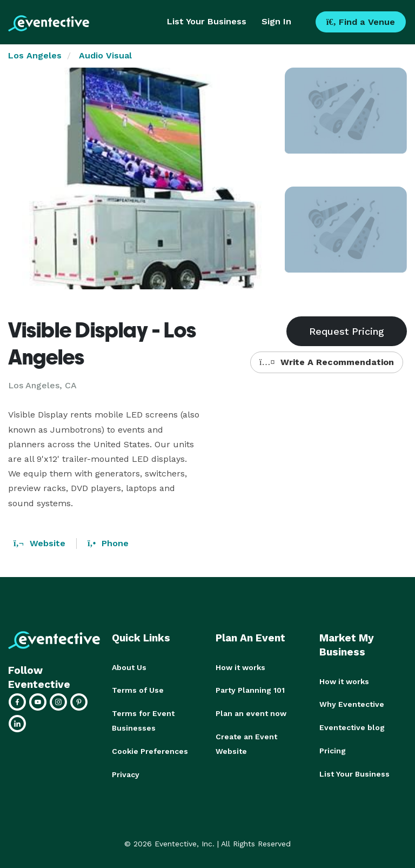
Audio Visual (105, 55)
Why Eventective (352, 704)
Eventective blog (352, 727)
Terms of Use (138, 690)
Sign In (276, 21)
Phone (108, 543)
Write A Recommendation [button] (327, 362)
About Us (129, 667)
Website (39, 543)
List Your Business (207, 21)
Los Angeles (35, 55)
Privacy (126, 772)
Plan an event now (251, 713)
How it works (240, 667)
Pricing (333, 750)
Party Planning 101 (250, 690)
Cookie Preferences (150, 750)
